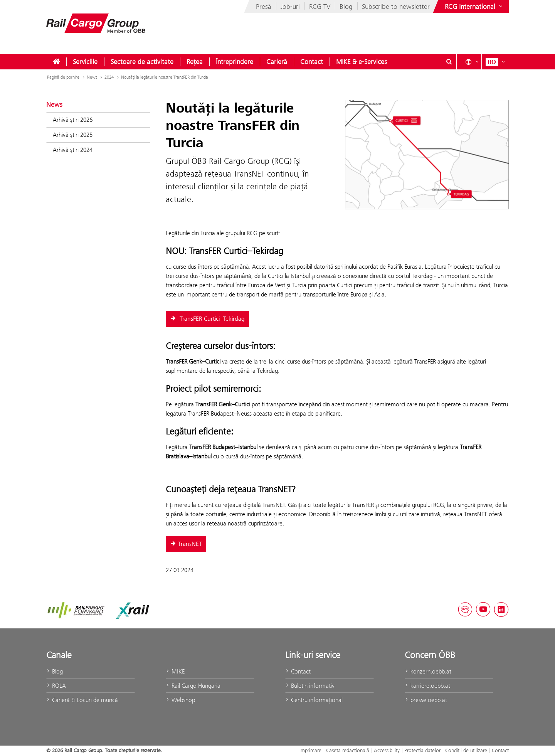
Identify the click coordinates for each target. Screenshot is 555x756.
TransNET (186, 544)
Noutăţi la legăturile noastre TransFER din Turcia (165, 77)
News (92, 77)
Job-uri (290, 7)
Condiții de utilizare (466, 750)
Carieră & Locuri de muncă (82, 700)
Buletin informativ (310, 686)
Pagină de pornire (63, 77)
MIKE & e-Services (362, 62)
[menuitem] (56, 62)
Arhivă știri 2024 (73, 150)
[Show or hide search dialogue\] (449, 62)
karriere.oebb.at (427, 686)
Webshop (180, 700)
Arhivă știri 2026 (73, 120)
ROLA (56, 686)
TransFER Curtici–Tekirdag (207, 319)
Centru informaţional (314, 700)
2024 (109, 77)
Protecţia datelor (422, 750)
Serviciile (85, 62)
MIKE (175, 671)
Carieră (277, 62)
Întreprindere (235, 62)
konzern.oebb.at (428, 671)
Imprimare (310, 750)
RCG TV (320, 7)
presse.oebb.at (426, 700)
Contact (312, 62)
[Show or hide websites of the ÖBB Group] (474, 7)
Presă (264, 7)
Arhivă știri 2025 (73, 135)
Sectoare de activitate (142, 62)
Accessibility (387, 750)
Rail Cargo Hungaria (193, 686)
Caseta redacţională (348, 750)
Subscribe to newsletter (396, 7)
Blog (346, 7)
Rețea (195, 62)
